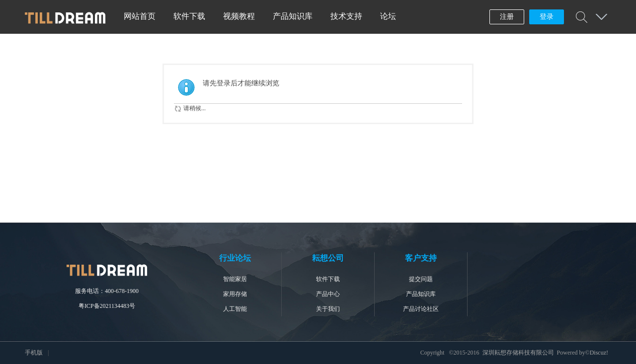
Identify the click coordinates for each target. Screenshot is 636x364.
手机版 (34, 353)
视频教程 (239, 16)
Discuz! (599, 353)
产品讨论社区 (421, 309)
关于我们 (328, 309)
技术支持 (346, 16)
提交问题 (421, 279)
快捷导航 (601, 17)
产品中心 (328, 294)
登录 (547, 17)
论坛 (388, 16)
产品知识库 (293, 16)
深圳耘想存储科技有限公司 (518, 353)
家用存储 (235, 294)
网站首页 (140, 16)
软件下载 (189, 16)
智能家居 (235, 279)
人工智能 (235, 309)
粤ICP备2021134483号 (107, 306)
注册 (507, 17)
